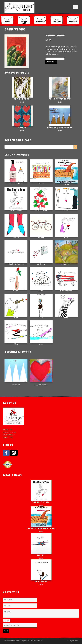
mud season (41, 582)
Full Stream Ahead (60, 99)
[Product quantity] (55, 59)
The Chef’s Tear (41, 502)
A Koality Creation (72, 641)
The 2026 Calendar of (41, 529)
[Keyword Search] (39, 147)
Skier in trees (22, 99)
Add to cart (51, 62)
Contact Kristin (8, 437)
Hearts (22, 128)
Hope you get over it (60, 128)
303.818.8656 (10, 435)
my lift (41, 555)
